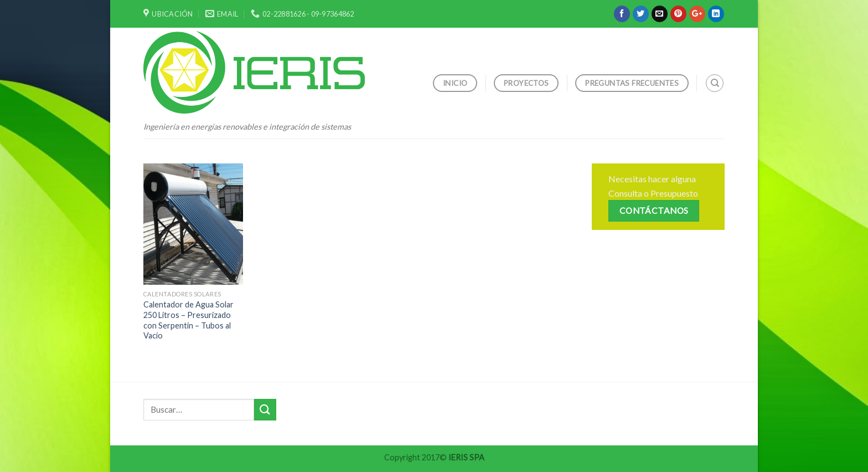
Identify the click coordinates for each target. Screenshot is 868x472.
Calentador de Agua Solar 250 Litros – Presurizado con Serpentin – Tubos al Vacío (188, 320)
